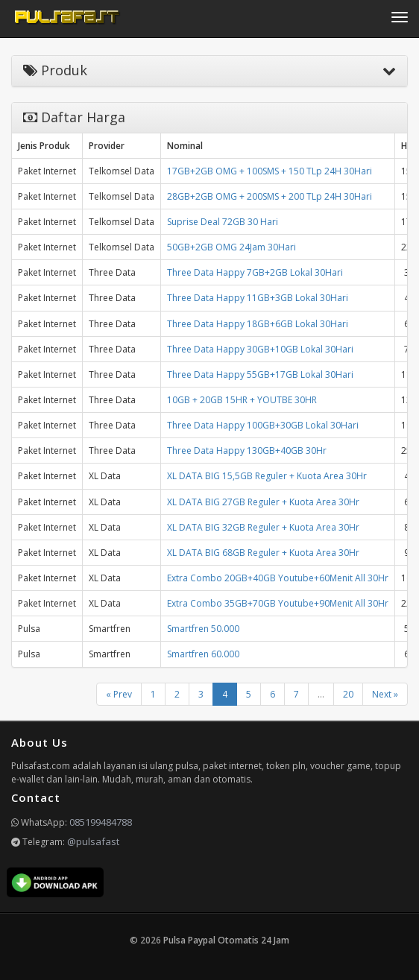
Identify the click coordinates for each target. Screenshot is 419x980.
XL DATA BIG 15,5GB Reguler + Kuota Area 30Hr (267, 476)
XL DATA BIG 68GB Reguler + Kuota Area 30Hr (263, 553)
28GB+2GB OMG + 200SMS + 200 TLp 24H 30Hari (270, 196)
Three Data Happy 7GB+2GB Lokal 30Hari (255, 272)
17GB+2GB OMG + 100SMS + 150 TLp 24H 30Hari (270, 171)
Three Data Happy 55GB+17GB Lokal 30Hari (260, 374)
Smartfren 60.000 (203, 654)
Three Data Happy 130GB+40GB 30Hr (247, 451)
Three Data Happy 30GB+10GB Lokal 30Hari (260, 349)
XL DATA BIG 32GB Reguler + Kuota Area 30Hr (263, 527)
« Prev (119, 694)
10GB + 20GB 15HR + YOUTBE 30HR (242, 400)
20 (348, 694)
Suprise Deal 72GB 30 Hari (223, 222)
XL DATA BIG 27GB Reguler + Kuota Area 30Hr (263, 502)
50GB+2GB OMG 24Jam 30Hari (231, 247)
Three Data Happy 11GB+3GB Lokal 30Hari (258, 298)
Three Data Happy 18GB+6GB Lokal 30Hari (258, 324)
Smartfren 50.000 (203, 629)
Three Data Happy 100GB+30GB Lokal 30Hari (263, 425)
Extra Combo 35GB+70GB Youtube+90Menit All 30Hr (278, 603)
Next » (385, 694)
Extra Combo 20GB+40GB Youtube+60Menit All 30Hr (278, 578)
